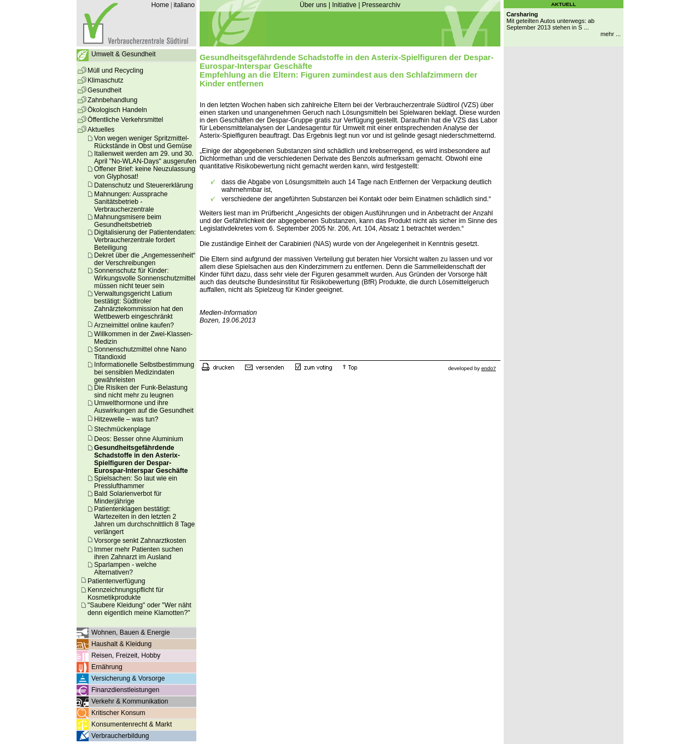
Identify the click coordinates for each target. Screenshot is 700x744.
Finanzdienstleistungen (125, 690)
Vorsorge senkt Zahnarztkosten (140, 541)
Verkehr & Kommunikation (130, 701)
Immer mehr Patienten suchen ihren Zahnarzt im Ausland (139, 553)
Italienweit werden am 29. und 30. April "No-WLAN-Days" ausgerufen (145, 157)
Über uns (313, 5)
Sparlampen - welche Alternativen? (125, 569)
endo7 (489, 368)
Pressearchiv (381, 5)
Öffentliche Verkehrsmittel (125, 120)
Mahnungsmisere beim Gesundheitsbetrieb (128, 221)
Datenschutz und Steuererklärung (144, 185)
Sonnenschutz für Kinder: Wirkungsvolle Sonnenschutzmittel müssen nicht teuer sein (145, 278)
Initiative (344, 5)
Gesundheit (104, 90)
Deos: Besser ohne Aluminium (139, 439)
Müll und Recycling (115, 71)
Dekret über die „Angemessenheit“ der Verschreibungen (145, 259)
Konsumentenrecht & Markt (132, 724)
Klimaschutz (106, 80)
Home (160, 5)
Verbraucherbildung (120, 736)
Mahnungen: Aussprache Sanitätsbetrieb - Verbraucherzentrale (131, 202)
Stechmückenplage (122, 429)
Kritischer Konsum (118, 713)
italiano (184, 5)
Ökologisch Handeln (117, 110)
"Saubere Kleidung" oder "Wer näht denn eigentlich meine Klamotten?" (139, 609)
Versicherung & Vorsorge (128, 678)
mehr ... (611, 34)
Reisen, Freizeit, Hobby (126, 655)
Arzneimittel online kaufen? (134, 325)
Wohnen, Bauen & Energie (131, 632)
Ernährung (107, 667)
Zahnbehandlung (112, 100)
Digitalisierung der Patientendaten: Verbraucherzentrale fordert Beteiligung (145, 240)
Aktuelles (101, 130)
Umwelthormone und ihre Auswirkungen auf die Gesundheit (144, 407)
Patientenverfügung (116, 581)
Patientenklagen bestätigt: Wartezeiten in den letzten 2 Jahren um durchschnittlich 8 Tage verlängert (144, 520)
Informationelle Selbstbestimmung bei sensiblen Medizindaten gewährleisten (144, 372)
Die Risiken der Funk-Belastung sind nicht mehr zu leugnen (141, 391)
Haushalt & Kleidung (121, 644)
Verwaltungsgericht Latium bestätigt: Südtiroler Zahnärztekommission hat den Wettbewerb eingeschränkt (139, 305)
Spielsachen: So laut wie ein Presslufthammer (136, 482)
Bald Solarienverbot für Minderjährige (128, 497)
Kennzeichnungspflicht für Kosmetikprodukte (126, 594)
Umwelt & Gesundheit (124, 54)
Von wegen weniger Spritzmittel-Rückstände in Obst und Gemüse (143, 142)
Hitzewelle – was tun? (126, 419)
